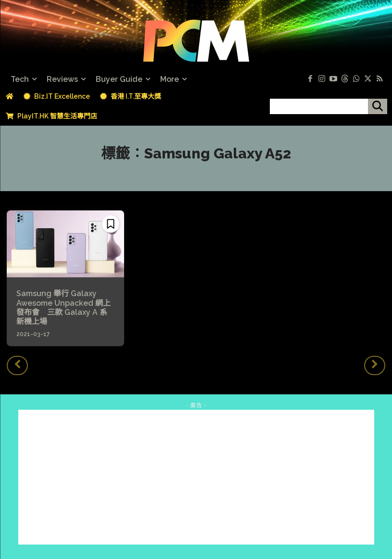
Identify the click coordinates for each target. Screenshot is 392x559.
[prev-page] (17, 365)
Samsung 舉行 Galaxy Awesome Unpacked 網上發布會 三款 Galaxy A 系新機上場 (63, 307)
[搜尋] (378, 106)
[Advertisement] (196, 477)
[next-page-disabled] (375, 365)
